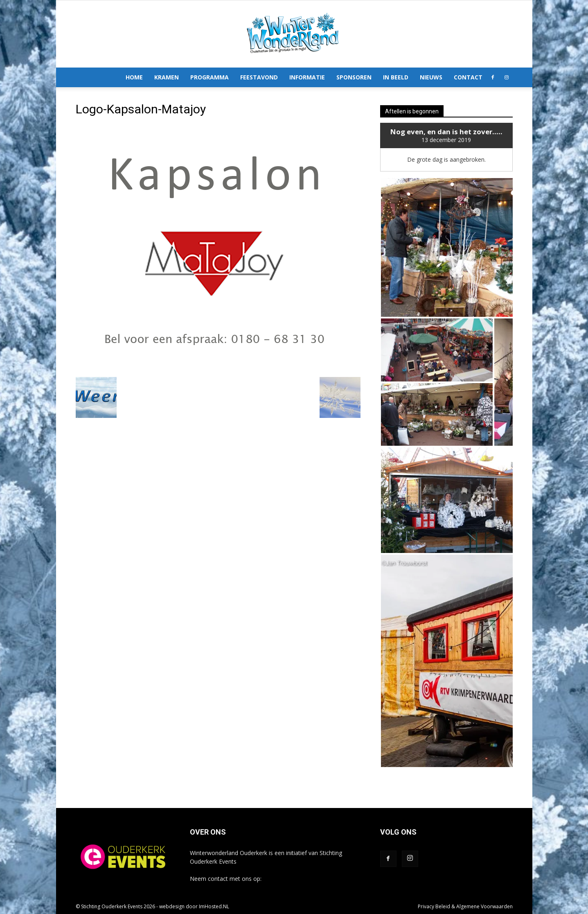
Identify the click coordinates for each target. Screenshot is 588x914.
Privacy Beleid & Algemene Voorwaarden (465, 906)
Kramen (167, 77)
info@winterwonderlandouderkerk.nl (311, 879)
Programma (210, 77)
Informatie (307, 77)
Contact (468, 77)
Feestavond (259, 77)
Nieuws (431, 77)
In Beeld (396, 77)
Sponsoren (354, 77)
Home (134, 77)
